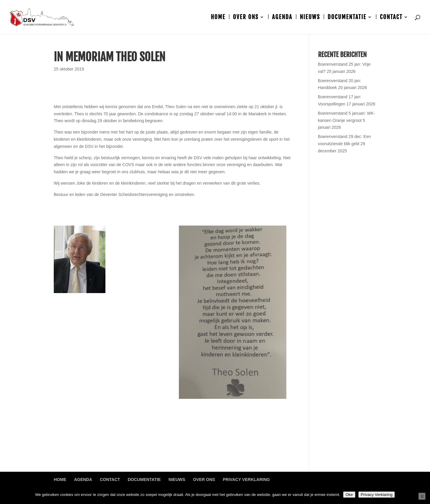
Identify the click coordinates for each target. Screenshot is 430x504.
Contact (391, 18)
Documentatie (347, 18)
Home (218, 18)
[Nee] (422, 496)
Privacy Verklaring (246, 480)
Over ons (246, 18)
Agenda (282, 18)
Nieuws (310, 18)
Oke (349, 495)
